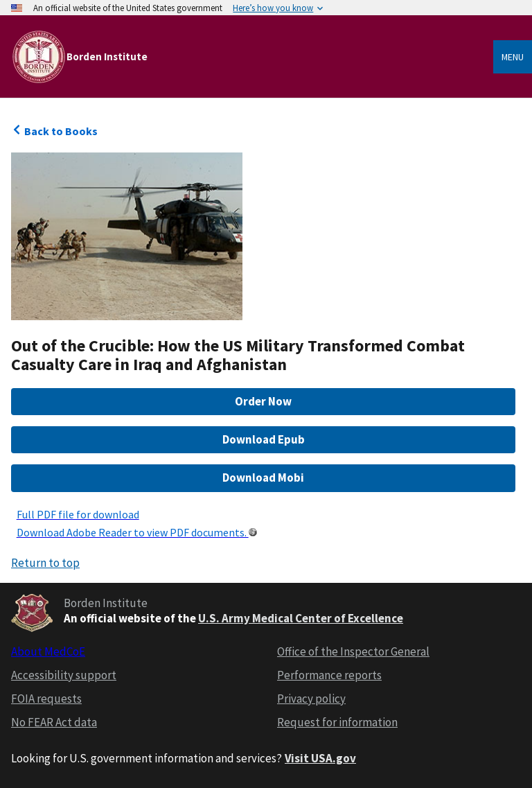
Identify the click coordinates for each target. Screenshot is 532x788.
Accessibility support (64, 675)
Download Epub (264, 439)
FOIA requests (46, 699)
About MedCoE (48, 651)
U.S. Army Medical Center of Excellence (301, 618)
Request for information (337, 722)
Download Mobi (263, 478)
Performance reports (329, 675)
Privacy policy (311, 699)
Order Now (263, 401)
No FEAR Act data (54, 722)
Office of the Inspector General (353, 651)
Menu (513, 57)
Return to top (45, 563)
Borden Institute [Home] (107, 56)
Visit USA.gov (320, 758)
